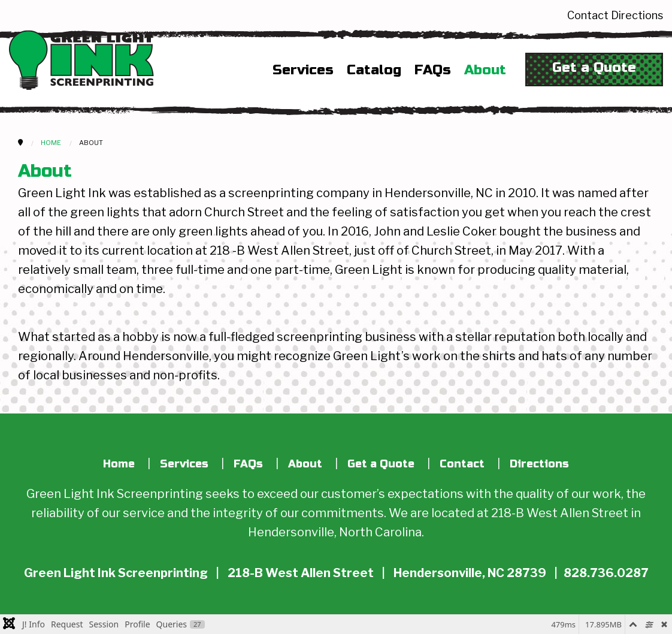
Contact (588, 15)
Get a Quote (594, 67)
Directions (637, 15)
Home (119, 464)
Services (303, 70)
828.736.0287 (606, 573)
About (485, 70)
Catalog (374, 70)
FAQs (433, 70)
